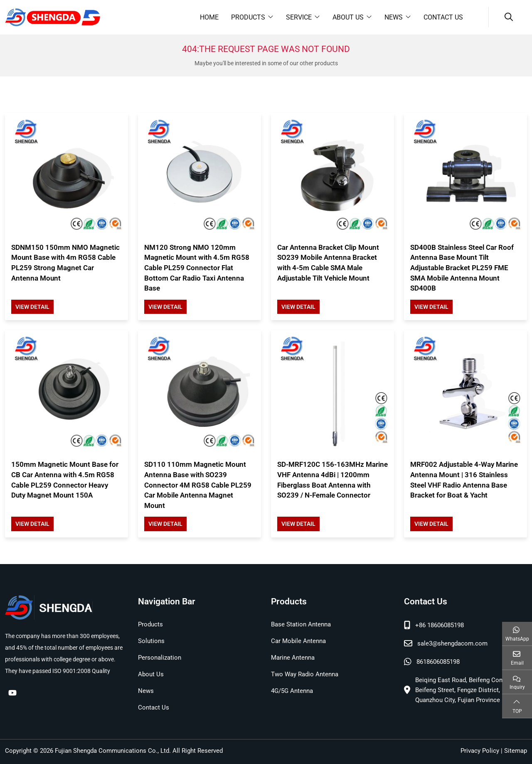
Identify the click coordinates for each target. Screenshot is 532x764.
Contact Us (443, 17)
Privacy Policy (480, 751)
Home (209, 17)
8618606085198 (438, 662)
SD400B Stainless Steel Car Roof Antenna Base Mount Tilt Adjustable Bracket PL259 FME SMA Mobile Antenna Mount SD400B (462, 268)
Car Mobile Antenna (298, 641)
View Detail (32, 307)
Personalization (160, 658)
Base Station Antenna (301, 624)
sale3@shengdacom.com (452, 643)
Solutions (151, 641)
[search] (508, 17)
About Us (348, 17)
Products (248, 17)
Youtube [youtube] (12, 693)
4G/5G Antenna (292, 691)
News (394, 17)
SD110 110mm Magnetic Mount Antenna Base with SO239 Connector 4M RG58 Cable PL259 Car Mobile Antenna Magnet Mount (198, 485)
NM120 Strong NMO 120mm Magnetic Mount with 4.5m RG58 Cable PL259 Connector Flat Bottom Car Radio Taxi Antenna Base (197, 268)
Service (299, 17)
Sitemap (516, 751)
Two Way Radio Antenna (305, 674)
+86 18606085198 (440, 625)
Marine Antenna (293, 658)
